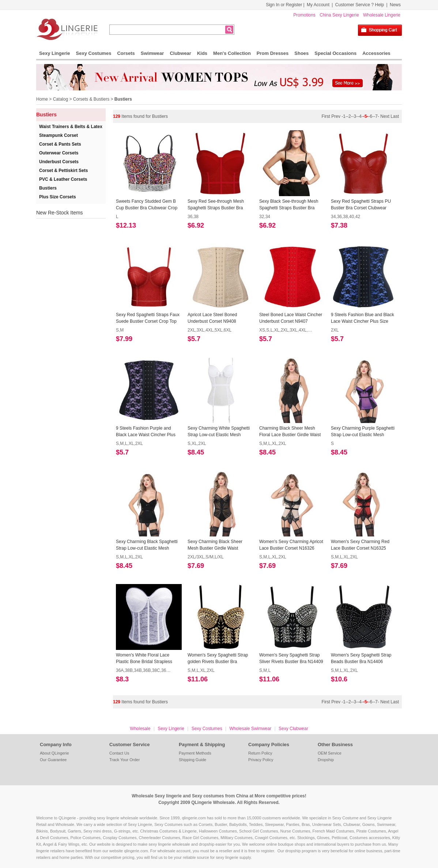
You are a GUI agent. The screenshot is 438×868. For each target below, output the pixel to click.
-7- (376, 116)
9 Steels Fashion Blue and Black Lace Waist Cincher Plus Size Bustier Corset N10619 (363, 318)
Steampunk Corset (58, 135)
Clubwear (180, 53)
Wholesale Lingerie (382, 15)
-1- (344, 116)
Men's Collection (232, 53)
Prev (336, 116)
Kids (202, 53)
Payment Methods (195, 753)
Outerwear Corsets (59, 153)
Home (42, 99)
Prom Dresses (273, 53)
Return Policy (260, 753)
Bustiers (123, 99)
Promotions (304, 15)
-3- (355, 116)
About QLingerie (54, 753)
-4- (360, 116)
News (395, 5)
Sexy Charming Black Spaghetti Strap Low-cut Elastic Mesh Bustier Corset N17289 (147, 545)
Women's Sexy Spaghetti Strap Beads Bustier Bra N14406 (361, 658)
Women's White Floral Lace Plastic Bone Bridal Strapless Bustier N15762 (144, 659)
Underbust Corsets (59, 162)
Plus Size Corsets (58, 197)
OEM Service (330, 753)
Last (395, 116)
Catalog (61, 99)
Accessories (376, 53)
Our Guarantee (53, 760)
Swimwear (152, 53)
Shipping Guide (192, 760)
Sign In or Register (284, 5)
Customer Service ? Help (360, 5)
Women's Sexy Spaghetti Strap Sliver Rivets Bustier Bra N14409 (291, 658)
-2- (350, 116)
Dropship (326, 760)
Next (385, 116)
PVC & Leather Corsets (63, 179)
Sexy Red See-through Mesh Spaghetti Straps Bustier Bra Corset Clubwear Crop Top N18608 (216, 205)
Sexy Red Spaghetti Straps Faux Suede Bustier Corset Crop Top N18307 (148, 318)
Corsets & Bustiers (91, 99)
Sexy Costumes (94, 53)
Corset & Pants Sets (60, 144)
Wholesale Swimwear (250, 729)
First (327, 116)
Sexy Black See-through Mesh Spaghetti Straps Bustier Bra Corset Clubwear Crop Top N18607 (289, 205)
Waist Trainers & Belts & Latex (71, 127)
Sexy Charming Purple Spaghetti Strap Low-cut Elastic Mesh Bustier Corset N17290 (363, 432)
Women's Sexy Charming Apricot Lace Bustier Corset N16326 (291, 545)
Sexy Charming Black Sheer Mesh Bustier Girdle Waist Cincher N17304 (215, 545)
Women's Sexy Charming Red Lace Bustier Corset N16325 (360, 545)
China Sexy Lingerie (339, 15)
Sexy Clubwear (293, 729)
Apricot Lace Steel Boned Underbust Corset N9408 (212, 318)
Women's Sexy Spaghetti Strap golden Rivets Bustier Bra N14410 (218, 659)
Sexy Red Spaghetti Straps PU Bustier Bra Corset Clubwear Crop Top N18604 (361, 205)
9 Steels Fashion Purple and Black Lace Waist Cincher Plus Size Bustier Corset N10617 (146, 432)
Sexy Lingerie (55, 53)
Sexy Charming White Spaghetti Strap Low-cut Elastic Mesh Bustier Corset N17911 (219, 432)
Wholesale (140, 729)
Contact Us (119, 753)
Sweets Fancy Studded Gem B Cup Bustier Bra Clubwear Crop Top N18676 (147, 205)
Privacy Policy (261, 760)
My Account (318, 5)
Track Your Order (124, 760)
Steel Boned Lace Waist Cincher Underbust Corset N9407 (291, 318)
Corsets (126, 53)
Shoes (301, 53)
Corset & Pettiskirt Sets (63, 171)
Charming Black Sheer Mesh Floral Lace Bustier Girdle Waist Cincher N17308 (290, 432)
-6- (371, 116)
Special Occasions (335, 53)
